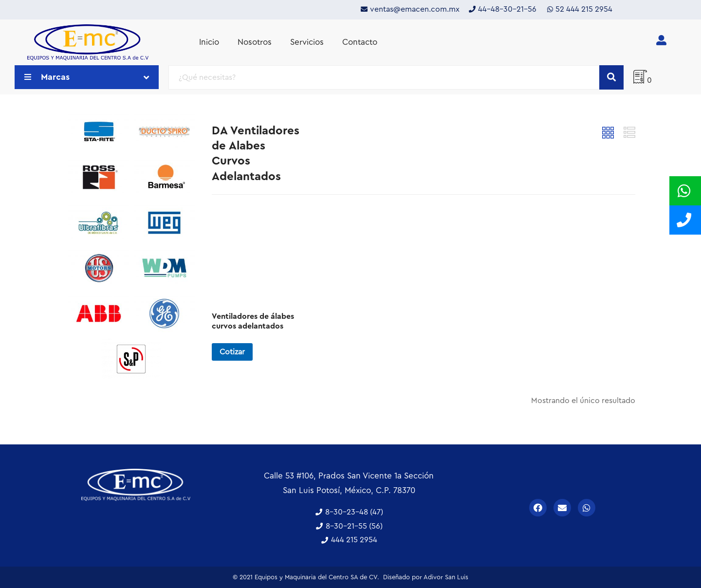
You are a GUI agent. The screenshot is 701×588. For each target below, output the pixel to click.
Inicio (209, 42)
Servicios (307, 42)
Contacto (360, 42)
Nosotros (255, 42)
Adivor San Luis (446, 577)
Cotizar (232, 352)
